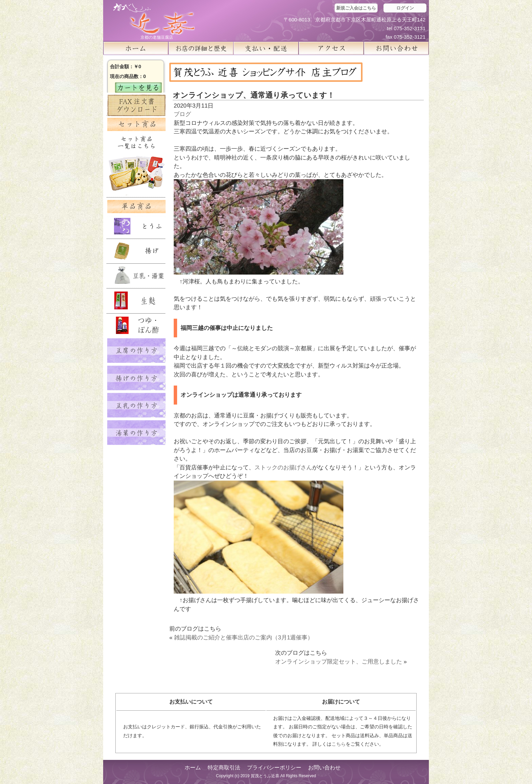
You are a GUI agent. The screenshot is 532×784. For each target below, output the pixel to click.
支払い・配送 (266, 48)
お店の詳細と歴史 (201, 48)
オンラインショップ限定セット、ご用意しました (339, 662)
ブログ (182, 114)
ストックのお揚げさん (283, 468)
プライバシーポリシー (274, 768)
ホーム (136, 48)
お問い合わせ (324, 768)
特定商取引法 (224, 768)
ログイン (405, 8)
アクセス (331, 48)
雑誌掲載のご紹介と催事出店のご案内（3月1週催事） (244, 638)
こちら (339, 744)
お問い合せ (396, 48)
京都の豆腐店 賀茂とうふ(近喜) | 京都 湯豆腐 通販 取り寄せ (154, 19)
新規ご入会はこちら (356, 8)
